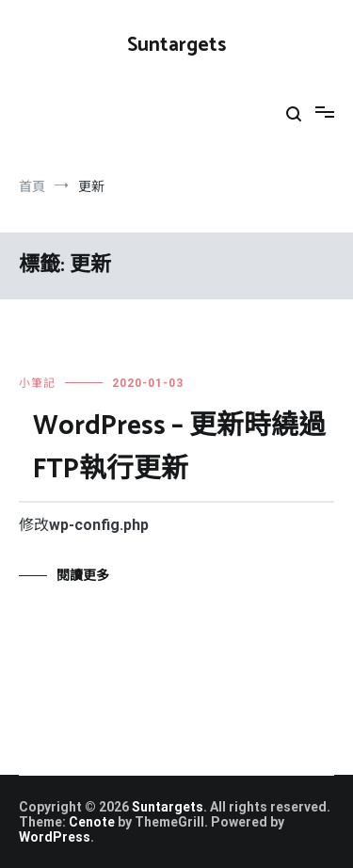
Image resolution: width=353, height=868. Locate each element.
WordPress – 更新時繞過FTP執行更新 (179, 448)
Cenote (92, 822)
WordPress (55, 837)
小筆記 (37, 383)
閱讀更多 (83, 575)
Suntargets (176, 45)
